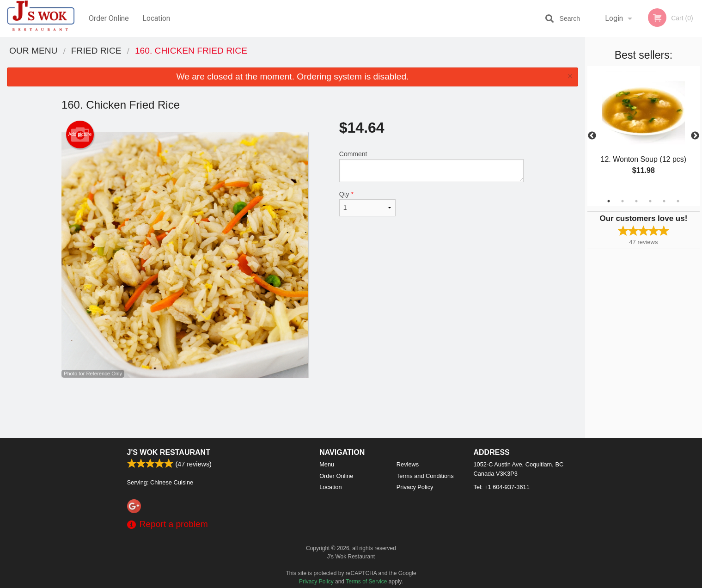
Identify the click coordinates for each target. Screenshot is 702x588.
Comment (431, 166)
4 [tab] (650, 201)
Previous (592, 136)
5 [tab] (664, 201)
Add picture (80, 135)
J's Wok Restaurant (169, 452)
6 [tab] (678, 201)
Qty (367, 203)
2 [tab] (623, 201)
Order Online (109, 18)
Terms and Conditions (425, 476)
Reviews (408, 464)
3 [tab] (636, 201)
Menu (327, 464)
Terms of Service (366, 582)
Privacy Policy (415, 487)
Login (614, 18)
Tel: (502, 487)
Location (156, 18)
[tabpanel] (644, 130)
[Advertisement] (293, 408)
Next (695, 136)
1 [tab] (609, 201)
